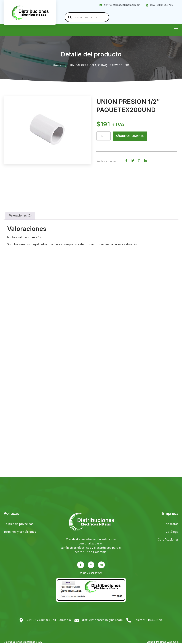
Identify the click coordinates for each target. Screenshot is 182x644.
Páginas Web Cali (167, 642)
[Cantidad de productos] (103, 136)
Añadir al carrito (130, 136)
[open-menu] (176, 30)
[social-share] (126, 161)
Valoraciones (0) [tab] (20, 216)
